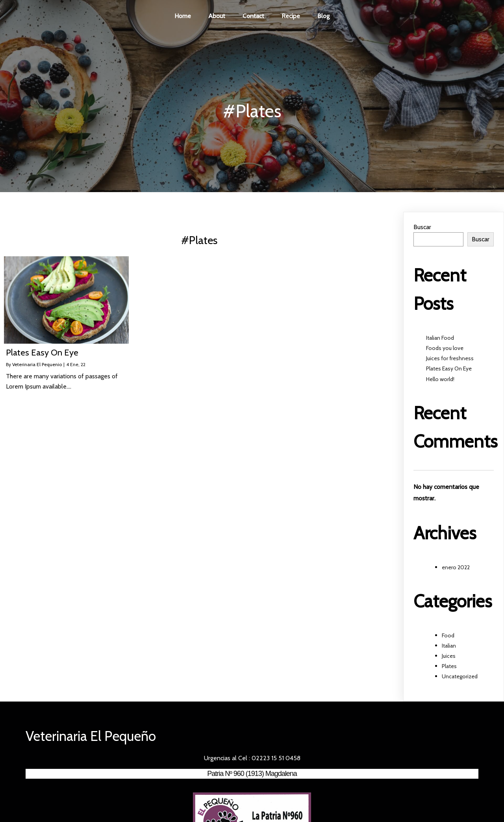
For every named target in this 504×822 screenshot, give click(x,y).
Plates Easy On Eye (449, 370)
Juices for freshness (450, 360)
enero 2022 (456, 569)
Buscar (422, 229)
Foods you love (445, 350)
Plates (449, 668)
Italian (449, 647)
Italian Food (440, 339)
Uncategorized (460, 678)
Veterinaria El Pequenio (37, 366)
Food (448, 637)
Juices (449, 657)
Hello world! (440, 381)
